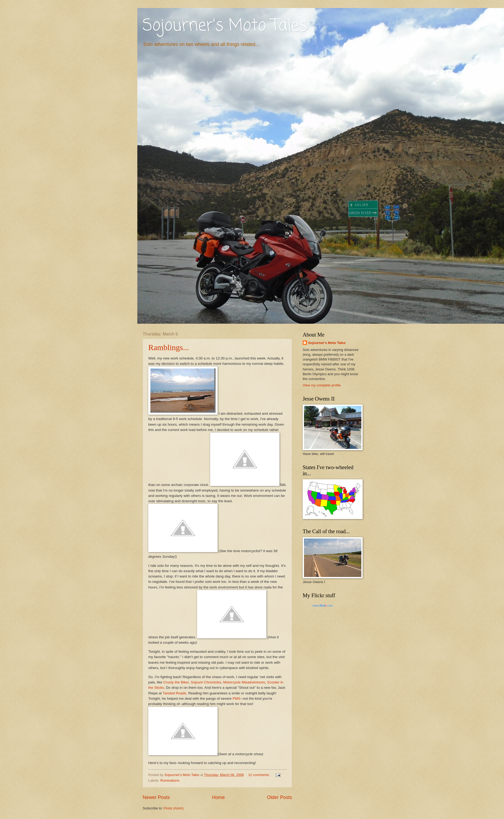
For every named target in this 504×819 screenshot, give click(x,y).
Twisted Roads (175, 693)
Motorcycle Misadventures (244, 682)
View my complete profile (322, 385)
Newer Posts (156, 797)
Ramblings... (169, 347)
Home (218, 797)
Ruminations (170, 780)
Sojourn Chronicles (206, 682)
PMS (236, 699)
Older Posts (279, 797)
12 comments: (259, 775)
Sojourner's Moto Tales (225, 26)
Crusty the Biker (176, 682)
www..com (323, 606)
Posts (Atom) (174, 808)
